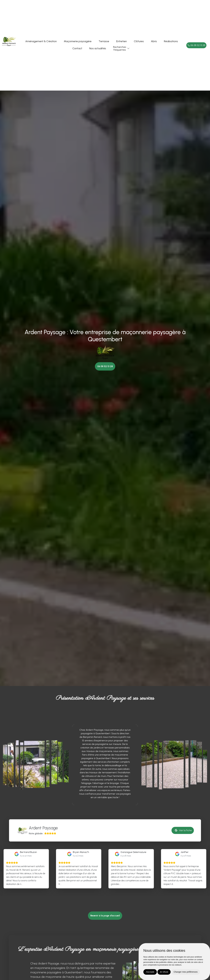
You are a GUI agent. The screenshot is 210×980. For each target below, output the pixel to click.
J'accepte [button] (150, 972)
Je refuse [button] (164, 972)
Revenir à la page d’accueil (105, 916)
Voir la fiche (183, 830)
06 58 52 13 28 (196, 45)
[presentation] (1, 870)
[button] (128, 48)
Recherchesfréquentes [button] (120, 48)
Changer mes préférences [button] (186, 972)
